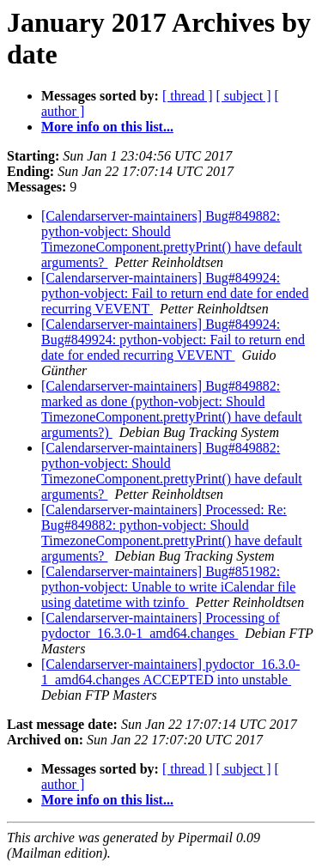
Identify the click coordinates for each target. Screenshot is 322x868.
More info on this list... (107, 127)
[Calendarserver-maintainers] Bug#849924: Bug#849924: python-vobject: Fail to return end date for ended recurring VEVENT (173, 340)
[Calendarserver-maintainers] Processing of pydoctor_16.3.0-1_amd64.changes (161, 625)
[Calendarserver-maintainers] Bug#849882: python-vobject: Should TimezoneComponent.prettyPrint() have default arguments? (172, 239)
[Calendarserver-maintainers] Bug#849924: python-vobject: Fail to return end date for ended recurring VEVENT (175, 293)
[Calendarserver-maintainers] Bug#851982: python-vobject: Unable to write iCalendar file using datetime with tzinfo (168, 587)
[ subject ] (244, 96)
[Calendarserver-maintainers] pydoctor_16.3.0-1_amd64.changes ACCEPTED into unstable (170, 672)
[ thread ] (188, 96)
